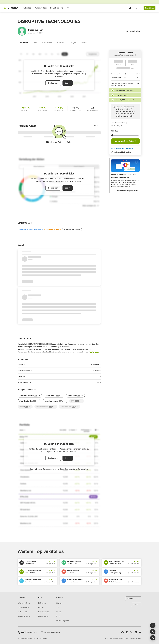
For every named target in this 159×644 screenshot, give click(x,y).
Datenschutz (124, 638)
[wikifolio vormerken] (126, 123)
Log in (138, 8)
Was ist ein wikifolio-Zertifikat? (122, 152)
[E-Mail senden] (153, 625)
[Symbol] (24, 365)
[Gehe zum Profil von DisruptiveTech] (22, 31)
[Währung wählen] (136, 605)
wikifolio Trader (23, 612)
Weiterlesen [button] (94, 352)
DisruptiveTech (36, 30)
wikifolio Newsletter (24, 616)
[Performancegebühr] (125, 78)
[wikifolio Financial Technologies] (11, 8)
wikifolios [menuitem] (27, 10)
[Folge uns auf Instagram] (127, 632)
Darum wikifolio (44, 612)
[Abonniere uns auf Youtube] (140, 632)
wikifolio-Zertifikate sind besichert (123, 148)
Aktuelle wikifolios (24, 603)
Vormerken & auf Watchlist (125, 141)
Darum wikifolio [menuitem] (41, 10)
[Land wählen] (133, 599)
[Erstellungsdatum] (31, 371)
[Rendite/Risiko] (97, 110)
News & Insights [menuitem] (57, 10)
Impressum (114, 638)
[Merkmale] (32, 223)
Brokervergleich (44, 616)
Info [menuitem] (68, 10)
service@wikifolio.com (51, 632)
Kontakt (41, 607)
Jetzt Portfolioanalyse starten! (128, 191)
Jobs (58, 607)
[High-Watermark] (30, 383)
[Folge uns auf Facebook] (122, 632)
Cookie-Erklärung (136, 638)
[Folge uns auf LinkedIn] (136, 632)
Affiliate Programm (63, 621)
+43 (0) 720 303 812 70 (27, 632)
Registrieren (150, 8)
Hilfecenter (42, 603)
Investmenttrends (24, 607)
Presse (59, 612)
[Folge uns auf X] (131, 632)
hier (86, 469)
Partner (59, 616)
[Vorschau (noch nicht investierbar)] (136, 55)
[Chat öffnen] (153, 638)
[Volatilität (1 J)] (80, 110)
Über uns (59, 603)
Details (97, 126)
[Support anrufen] (153, 632)
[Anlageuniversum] (35, 390)
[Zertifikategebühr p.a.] (126, 74)
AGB (106, 638)
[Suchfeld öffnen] (130, 8)
